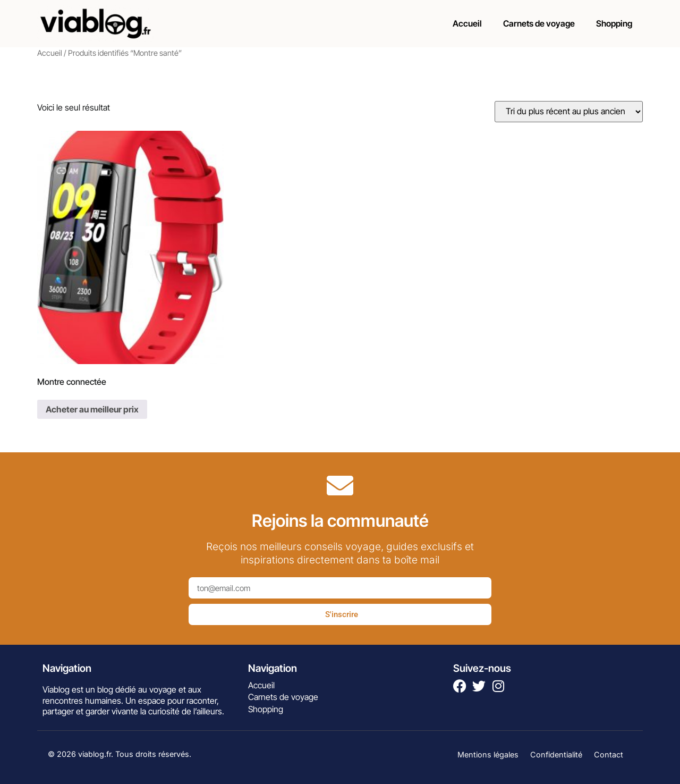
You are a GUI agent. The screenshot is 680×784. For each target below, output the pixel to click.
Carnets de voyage (539, 23)
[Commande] (569, 112)
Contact (609, 755)
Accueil (467, 23)
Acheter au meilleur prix (92, 409)
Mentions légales (488, 755)
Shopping (614, 23)
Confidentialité (556, 755)
